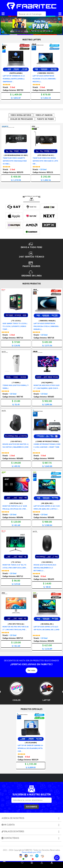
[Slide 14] (49, 31)
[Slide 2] (16, 31)
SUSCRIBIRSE (32, 808)
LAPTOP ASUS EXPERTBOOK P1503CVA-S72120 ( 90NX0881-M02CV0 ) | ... (45, 79)
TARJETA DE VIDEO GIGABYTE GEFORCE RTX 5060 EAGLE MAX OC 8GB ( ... (15, 161)
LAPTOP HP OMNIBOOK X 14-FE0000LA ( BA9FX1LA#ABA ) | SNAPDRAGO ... (14, 79)
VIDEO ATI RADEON (44, 115)
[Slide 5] (25, 31)
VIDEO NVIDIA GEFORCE (21, 115)
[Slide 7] (30, 31)
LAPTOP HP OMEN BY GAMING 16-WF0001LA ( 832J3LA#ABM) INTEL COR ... (30, 749)
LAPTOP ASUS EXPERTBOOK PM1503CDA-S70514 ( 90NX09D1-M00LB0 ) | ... (46, 327)
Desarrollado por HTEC (32, 853)
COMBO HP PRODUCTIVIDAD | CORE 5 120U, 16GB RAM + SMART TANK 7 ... (47, 447)
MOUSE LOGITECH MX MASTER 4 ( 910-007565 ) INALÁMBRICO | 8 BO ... (15, 447)
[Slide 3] (19, 31)
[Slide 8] (33, 31)
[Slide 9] (36, 31)
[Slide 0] (11, 31)
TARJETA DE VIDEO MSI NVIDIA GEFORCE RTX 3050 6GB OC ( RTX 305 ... (45, 161)
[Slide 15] (52, 31)
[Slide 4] (22, 31)
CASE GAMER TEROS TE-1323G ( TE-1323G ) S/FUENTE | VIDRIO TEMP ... (15, 327)
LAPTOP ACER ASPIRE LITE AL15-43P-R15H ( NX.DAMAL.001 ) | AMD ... (46, 630)
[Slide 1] (14, 31)
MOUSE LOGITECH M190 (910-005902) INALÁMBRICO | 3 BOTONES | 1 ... (45, 568)
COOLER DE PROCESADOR (22, 119)
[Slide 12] (44, 31)
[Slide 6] (27, 31)
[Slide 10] (38, 31)
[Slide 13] (47, 31)
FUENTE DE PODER (45, 119)
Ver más (31, 670)
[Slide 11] (41, 31)
